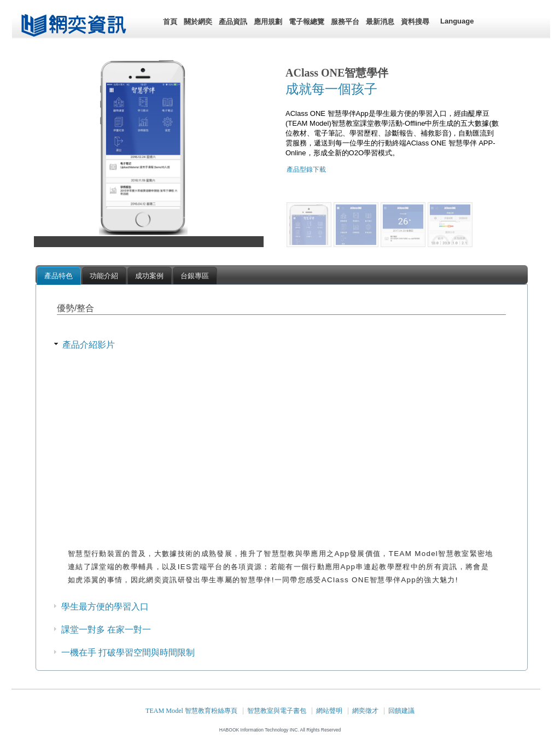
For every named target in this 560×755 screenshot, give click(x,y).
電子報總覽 (307, 22)
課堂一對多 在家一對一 (106, 630)
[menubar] (296, 22)
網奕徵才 (365, 711)
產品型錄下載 (306, 169)
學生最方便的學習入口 (105, 607)
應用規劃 (268, 22)
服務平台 (345, 22)
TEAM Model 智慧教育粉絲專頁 (191, 711)
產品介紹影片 (89, 345)
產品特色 (59, 276)
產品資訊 (233, 22)
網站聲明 (329, 711)
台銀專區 (195, 276)
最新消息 (380, 22)
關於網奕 (198, 22)
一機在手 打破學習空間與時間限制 (128, 652)
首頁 (170, 22)
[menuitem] (170, 22)
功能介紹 (104, 276)
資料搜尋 (415, 22)
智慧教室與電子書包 (277, 711)
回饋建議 (401, 711)
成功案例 (149, 276)
